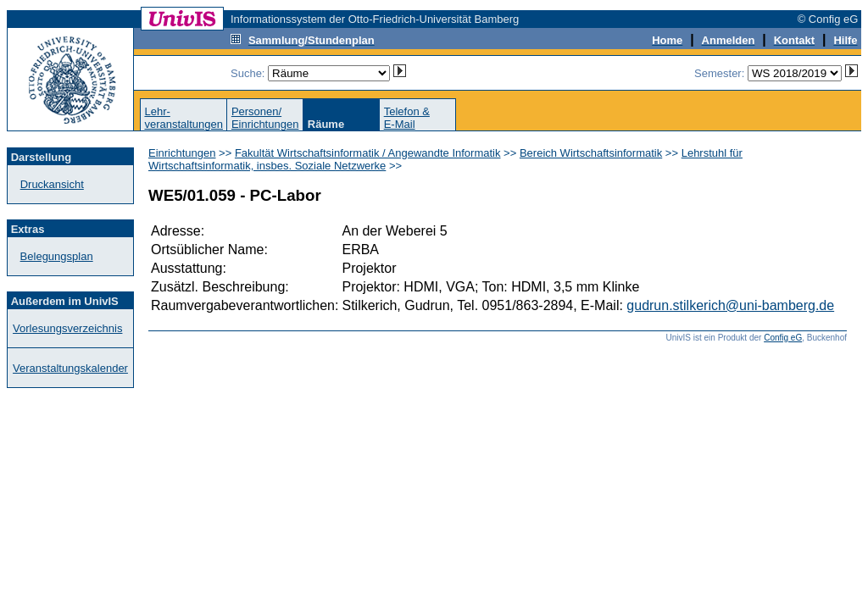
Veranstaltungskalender (70, 368)
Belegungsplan (57, 256)
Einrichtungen (182, 153)
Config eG (783, 338)
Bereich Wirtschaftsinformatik (591, 153)
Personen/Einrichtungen (265, 118)
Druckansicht (52, 184)
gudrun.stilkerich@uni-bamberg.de (730, 305)
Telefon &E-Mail (407, 118)
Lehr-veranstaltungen (184, 118)
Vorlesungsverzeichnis (67, 328)
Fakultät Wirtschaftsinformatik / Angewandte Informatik (368, 153)
